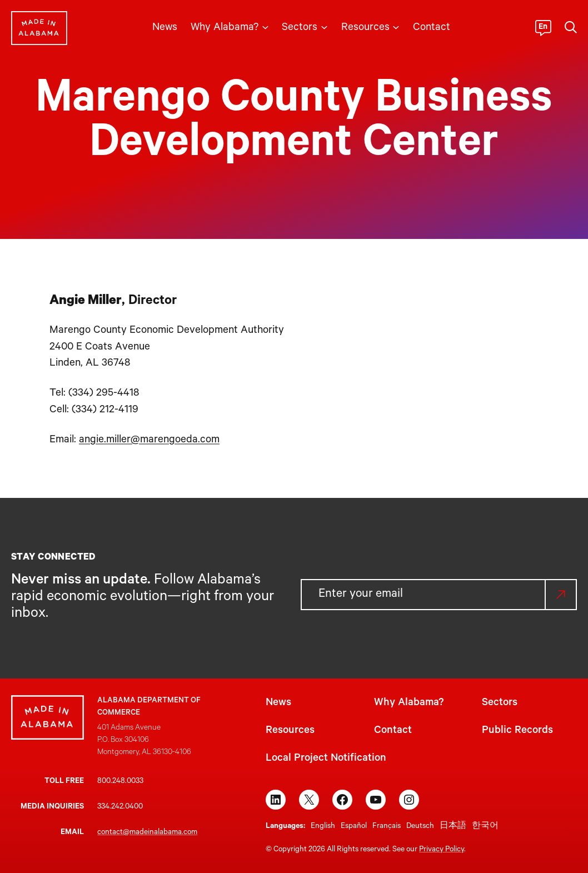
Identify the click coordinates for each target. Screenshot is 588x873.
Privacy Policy (442, 850)
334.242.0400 (120, 807)
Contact (393, 731)
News (278, 703)
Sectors (500, 703)
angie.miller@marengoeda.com (149, 440)
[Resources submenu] (396, 26)
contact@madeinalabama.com (147, 833)
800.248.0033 (120, 782)
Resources (290, 731)
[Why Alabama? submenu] (265, 26)
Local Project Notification (326, 759)
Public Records (517, 731)
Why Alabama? (409, 703)
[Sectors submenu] (324, 26)
